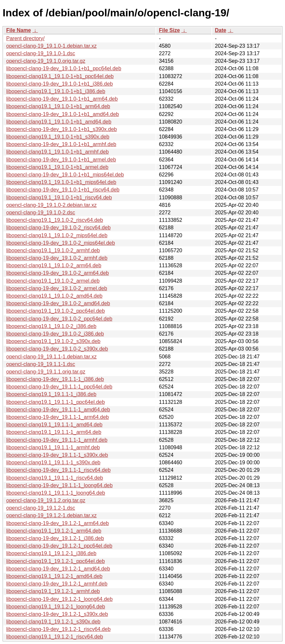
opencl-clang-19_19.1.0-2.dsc (41, 213)
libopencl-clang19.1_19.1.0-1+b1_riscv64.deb (59, 198)
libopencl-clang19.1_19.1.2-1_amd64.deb (54, 576)
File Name (19, 30)
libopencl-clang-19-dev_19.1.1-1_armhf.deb (57, 440)
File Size (169, 30)
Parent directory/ (25, 38)
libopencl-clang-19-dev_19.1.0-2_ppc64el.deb (59, 319)
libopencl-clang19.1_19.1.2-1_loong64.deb (56, 607)
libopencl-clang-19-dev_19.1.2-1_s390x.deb (57, 614)
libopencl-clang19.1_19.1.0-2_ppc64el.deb (56, 311)
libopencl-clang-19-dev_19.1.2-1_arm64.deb (58, 523)
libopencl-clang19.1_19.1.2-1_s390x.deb (53, 622)
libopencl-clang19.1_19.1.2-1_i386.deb (51, 553)
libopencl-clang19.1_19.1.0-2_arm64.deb (54, 265)
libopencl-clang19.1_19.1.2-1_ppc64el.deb (56, 561)
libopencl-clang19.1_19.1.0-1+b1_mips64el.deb (61, 182)
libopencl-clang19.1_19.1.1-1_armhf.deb (53, 447)
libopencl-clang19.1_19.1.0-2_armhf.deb (53, 250)
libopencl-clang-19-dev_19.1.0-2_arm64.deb (58, 273)
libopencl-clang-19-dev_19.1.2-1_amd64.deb (58, 569)
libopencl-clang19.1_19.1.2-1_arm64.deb (54, 531)
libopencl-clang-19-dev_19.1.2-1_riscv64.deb (58, 629)
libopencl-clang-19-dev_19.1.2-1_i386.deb (55, 538)
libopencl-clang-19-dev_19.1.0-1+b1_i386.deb (59, 84)
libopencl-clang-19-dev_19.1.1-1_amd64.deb (58, 410)
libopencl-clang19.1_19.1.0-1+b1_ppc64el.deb (60, 76)
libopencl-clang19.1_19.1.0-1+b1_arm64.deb (58, 106)
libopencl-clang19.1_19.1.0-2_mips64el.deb (57, 235)
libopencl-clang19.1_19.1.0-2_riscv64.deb (55, 220)
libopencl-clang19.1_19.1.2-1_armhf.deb (53, 591)
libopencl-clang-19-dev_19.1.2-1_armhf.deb (57, 584)
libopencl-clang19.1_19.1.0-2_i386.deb (51, 326)
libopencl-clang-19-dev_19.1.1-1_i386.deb (55, 379)
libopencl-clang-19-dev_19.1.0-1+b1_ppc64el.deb (64, 68)
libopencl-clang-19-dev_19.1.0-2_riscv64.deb (58, 228)
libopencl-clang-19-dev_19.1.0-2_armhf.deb (57, 258)
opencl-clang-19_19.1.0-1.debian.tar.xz (51, 46)
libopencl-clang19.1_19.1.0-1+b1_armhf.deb (58, 152)
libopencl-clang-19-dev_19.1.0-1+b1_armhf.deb (61, 144)
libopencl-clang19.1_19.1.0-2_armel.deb (53, 281)
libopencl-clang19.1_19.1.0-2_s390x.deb (53, 341)
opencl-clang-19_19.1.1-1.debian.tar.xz (51, 357)
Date (220, 30)
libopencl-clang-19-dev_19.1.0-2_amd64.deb (58, 303)
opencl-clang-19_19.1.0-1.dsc (41, 53)
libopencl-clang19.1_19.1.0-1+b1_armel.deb (57, 167)
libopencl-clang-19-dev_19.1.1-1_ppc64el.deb (59, 387)
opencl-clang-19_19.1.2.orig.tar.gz (46, 500)
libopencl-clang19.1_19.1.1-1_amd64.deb (54, 425)
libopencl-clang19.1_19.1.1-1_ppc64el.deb (56, 402)
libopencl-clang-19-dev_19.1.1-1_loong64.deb (59, 485)
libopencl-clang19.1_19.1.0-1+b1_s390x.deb (58, 137)
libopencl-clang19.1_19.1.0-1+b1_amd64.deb (59, 122)
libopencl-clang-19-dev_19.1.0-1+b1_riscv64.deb (63, 190)
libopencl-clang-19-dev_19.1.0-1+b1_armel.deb (61, 160)
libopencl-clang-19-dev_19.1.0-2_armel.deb (57, 288)
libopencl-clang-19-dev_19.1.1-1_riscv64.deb (58, 470)
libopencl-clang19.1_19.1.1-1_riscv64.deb (55, 478)
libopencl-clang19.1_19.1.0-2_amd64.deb (54, 296)
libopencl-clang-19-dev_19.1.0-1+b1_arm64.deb (62, 99)
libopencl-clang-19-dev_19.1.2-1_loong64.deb (59, 599)
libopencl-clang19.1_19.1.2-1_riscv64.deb (55, 637)
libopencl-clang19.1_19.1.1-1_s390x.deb (53, 462)
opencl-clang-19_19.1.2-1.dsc (41, 508)
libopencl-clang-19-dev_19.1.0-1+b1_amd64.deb (63, 114)
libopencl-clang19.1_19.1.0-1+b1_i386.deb (56, 91)
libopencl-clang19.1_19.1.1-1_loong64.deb (56, 493)
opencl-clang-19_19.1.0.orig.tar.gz (46, 61)
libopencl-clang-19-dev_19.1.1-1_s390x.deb (57, 455)
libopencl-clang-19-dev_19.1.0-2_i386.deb (55, 334)
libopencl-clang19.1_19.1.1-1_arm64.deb (54, 432)
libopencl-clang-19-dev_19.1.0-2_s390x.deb (57, 349)
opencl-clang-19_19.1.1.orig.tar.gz (46, 372)
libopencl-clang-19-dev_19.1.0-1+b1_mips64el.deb (65, 175)
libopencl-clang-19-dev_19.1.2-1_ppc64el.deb (59, 546)
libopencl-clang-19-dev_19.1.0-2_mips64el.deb (61, 243)
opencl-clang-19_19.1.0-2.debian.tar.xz (51, 205)
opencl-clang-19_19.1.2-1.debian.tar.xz (51, 515)
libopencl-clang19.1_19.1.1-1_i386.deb (51, 394)
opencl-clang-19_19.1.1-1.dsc (41, 364)
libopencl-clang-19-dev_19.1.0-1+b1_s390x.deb (61, 129)
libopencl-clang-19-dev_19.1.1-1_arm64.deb (58, 417)
